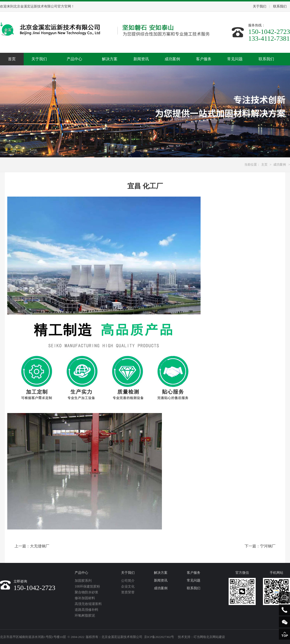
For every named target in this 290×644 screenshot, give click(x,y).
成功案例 (172, 59)
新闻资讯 (141, 59)
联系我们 (280, 6)
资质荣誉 (128, 592)
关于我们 (260, 6)
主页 (264, 165)
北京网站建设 (216, 637)
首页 (12, 59)
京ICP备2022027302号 (159, 637)
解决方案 (110, 59)
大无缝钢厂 (40, 546)
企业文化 (128, 586)
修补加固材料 (85, 598)
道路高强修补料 (87, 610)
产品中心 (74, 59)
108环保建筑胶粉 (87, 586)
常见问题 (235, 59)
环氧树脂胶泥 (85, 616)
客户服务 (204, 59)
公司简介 (128, 581)
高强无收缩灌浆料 (88, 604)
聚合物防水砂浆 (87, 592)
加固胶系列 (83, 581)
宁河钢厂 (268, 546)
